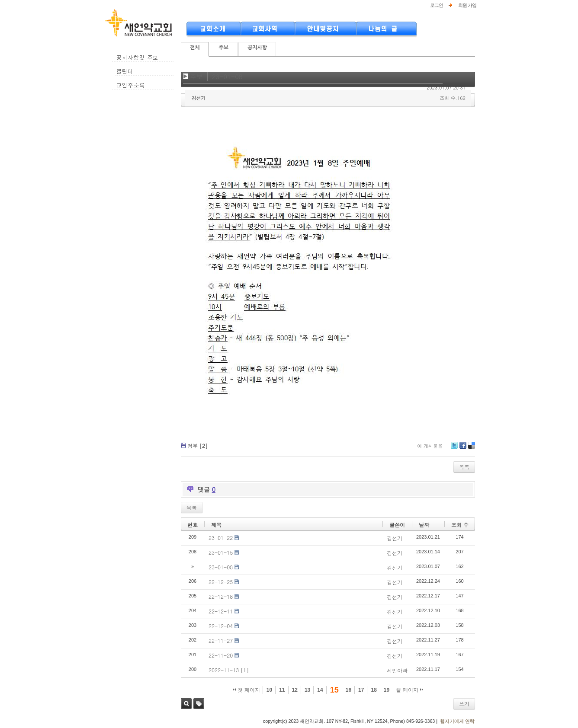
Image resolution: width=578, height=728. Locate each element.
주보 (224, 48)
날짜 (424, 525)
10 (269, 690)
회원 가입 (467, 5)
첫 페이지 (246, 690)
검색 (186, 704)
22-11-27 (221, 640)
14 (320, 690)
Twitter (454, 449)
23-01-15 (221, 552)
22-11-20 (221, 655)
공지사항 (257, 48)
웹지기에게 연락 (457, 721)
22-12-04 (221, 626)
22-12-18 (221, 596)
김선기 (199, 98)
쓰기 (464, 704)
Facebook (462, 449)
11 (282, 690)
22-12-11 (221, 611)
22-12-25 (221, 582)
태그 (199, 704)
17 (361, 690)
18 (374, 690)
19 (387, 690)
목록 (464, 467)
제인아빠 (397, 670)
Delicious (471, 449)
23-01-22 (221, 538)
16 (348, 690)
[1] (245, 670)
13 (307, 690)
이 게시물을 (430, 446)
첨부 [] (197, 445)
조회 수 (460, 525)
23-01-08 (227, 76)
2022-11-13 (224, 670)
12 (295, 690)
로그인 (437, 5)
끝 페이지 (409, 690)
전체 (195, 48)
